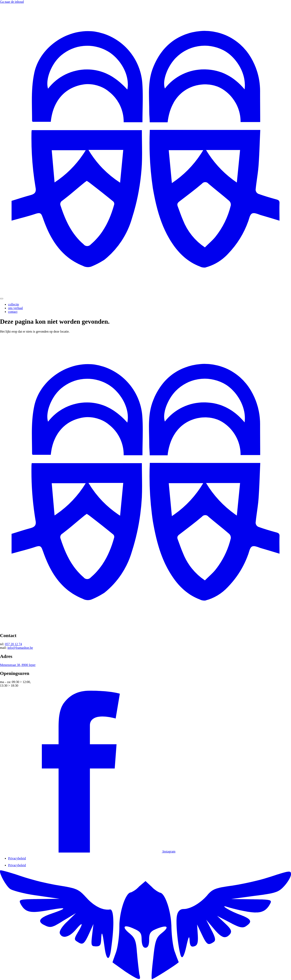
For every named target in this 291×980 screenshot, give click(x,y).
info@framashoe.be (20, 648)
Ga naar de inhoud (12, 2)
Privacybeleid (17, 858)
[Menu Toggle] (2, 299)
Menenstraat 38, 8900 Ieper (18, 665)
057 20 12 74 (13, 644)
